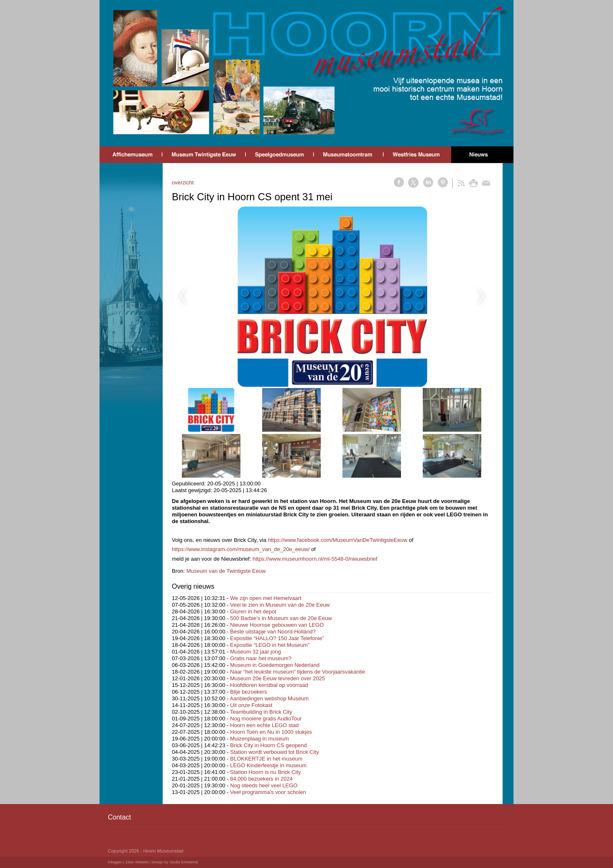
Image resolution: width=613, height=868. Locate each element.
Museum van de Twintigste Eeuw (226, 571)
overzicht (183, 183)
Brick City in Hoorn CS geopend (268, 745)
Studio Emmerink (184, 862)
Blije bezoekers (248, 692)
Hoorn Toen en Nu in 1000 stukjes (271, 732)
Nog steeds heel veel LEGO (264, 785)
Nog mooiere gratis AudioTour (266, 719)
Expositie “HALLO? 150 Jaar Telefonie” (277, 638)
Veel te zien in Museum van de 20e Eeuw (280, 605)
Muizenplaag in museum (259, 739)
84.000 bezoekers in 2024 (261, 779)
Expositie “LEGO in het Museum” (270, 645)
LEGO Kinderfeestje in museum (268, 765)
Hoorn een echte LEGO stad (264, 725)
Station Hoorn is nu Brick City (265, 772)
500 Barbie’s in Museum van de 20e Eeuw (281, 618)
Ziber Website (137, 862)
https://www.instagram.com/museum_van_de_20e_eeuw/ (241, 549)
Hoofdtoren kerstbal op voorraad (269, 685)
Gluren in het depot (253, 611)
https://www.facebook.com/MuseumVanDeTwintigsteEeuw (338, 540)
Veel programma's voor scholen (268, 792)
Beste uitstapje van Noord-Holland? (273, 632)
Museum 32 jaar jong (255, 652)
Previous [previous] (183, 296)
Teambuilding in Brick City (261, 712)
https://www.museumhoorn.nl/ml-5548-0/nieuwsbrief (315, 559)
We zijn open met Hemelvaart (266, 598)
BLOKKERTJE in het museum (266, 759)
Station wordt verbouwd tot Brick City (274, 752)
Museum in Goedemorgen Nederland (275, 665)
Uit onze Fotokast (251, 705)
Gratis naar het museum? (261, 658)
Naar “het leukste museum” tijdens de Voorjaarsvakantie (298, 672)
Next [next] (481, 296)
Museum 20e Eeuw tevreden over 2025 (277, 678)
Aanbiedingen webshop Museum (269, 698)
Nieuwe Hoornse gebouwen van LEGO (277, 625)
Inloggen (115, 862)
